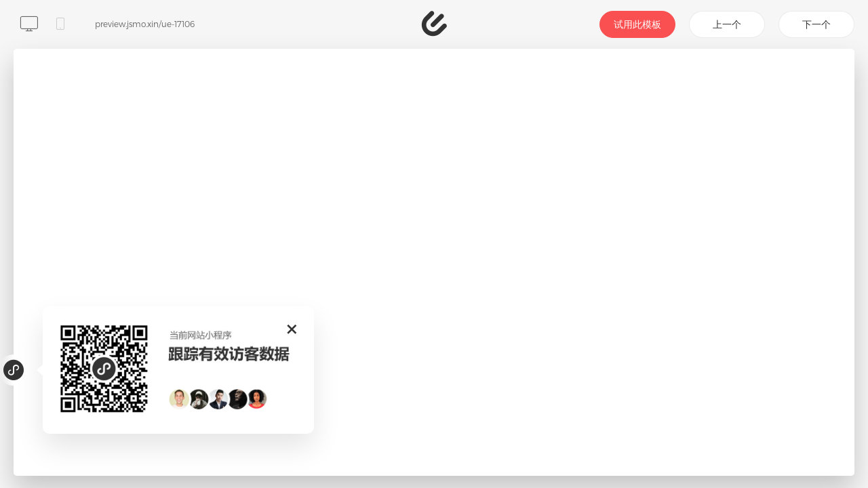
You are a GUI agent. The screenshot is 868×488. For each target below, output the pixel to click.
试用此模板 (637, 24)
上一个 (727, 24)
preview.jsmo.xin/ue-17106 (145, 24)
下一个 (816, 24)
